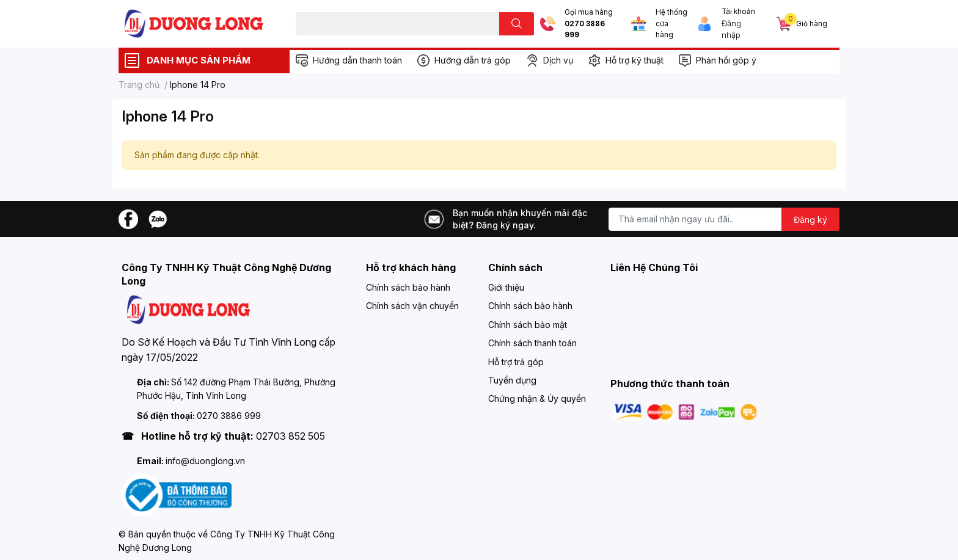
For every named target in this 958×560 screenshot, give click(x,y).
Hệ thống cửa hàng (671, 24)
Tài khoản (738, 12)
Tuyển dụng (512, 380)
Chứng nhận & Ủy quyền (537, 398)
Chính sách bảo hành (408, 287)
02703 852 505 (291, 436)
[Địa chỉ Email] (724, 219)
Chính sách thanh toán (532, 343)
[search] (517, 24)
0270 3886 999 (585, 30)
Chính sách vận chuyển (412, 306)
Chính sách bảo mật (528, 325)
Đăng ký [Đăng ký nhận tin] (810, 220)
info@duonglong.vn (205, 461)
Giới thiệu (506, 287)
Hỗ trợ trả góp (516, 362)
